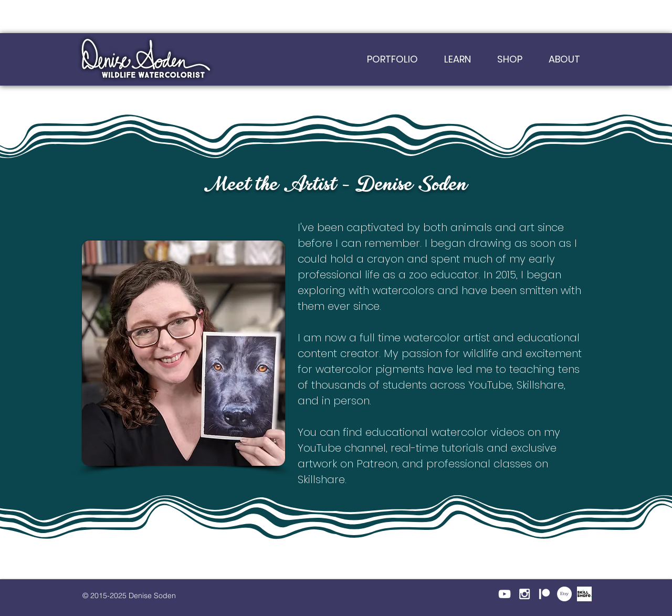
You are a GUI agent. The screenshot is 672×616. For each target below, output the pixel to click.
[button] (458, 59)
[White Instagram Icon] (524, 594)
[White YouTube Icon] (505, 594)
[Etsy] (564, 594)
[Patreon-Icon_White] (544, 594)
